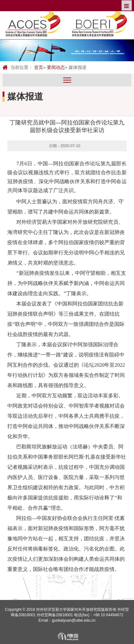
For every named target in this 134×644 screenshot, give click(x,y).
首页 (39, 67)
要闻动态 (56, 67)
